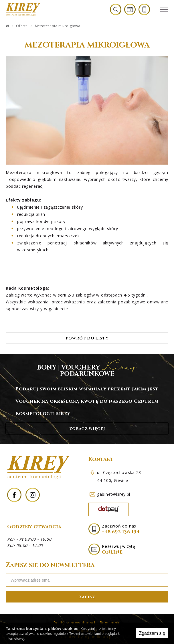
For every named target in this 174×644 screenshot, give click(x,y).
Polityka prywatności (74, 622)
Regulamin (110, 622)
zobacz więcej (87, 428)
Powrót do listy (87, 338)
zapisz (87, 597)
